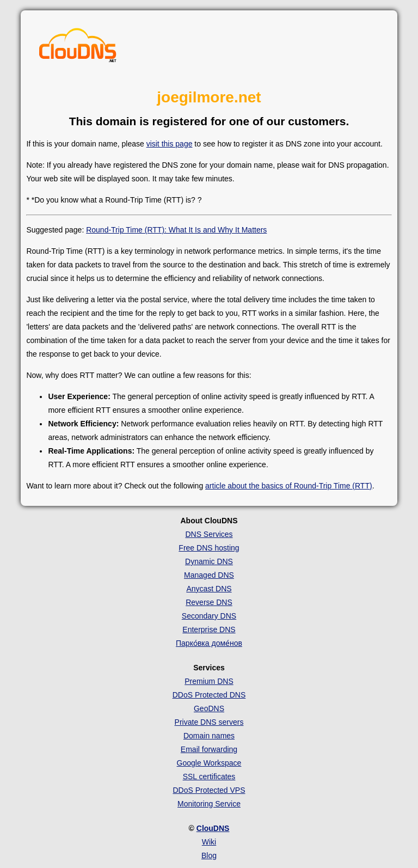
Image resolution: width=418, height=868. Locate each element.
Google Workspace (209, 763)
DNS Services (209, 534)
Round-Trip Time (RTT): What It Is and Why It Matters (176, 230)
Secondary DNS (209, 616)
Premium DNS (209, 681)
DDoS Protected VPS (209, 790)
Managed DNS (209, 575)
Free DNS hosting (209, 548)
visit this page (170, 144)
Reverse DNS (209, 602)
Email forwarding (209, 749)
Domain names (209, 736)
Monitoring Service (209, 804)
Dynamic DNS (209, 561)
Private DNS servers (209, 722)
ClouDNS (213, 828)
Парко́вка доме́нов (209, 643)
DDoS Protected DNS (209, 695)
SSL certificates (209, 777)
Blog (209, 855)
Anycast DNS (209, 589)
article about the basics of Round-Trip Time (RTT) (289, 486)
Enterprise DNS (209, 629)
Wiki (209, 842)
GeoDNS (209, 708)
